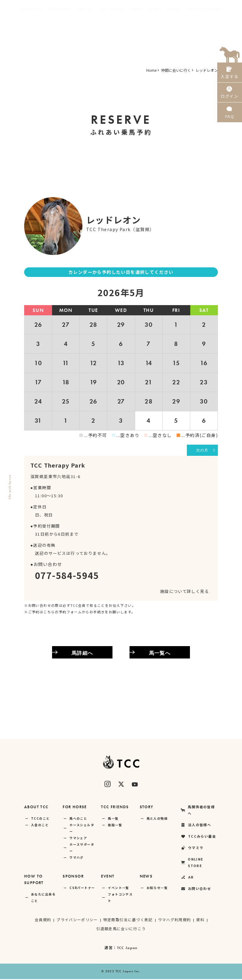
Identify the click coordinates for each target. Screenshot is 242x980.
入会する (230, 73)
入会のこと (40, 826)
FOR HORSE (75, 808)
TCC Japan (127, 949)
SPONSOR (73, 877)
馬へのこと (78, 819)
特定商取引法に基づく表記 (128, 920)
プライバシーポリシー (77, 920)
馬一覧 (113, 819)
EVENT (108, 877)
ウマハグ (77, 858)
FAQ (230, 117)
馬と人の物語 (157, 819)
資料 (201, 920)
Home (151, 70)
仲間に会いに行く (176, 70)
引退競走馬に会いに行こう (121, 929)
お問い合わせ (196, 889)
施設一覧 (115, 826)
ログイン (230, 95)
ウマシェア (78, 839)
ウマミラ (151, 28)
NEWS (146, 877)
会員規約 (43, 920)
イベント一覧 (118, 889)
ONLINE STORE (186, 28)
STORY (147, 808)
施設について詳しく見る (185, 592)
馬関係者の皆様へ (40, 28)
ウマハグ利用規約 (175, 920)
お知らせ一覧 (157, 889)
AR (215, 28)
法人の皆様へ (80, 28)
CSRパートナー (82, 889)
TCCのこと (40, 819)
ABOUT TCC (36, 808)
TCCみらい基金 (117, 28)
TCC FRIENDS (115, 808)
